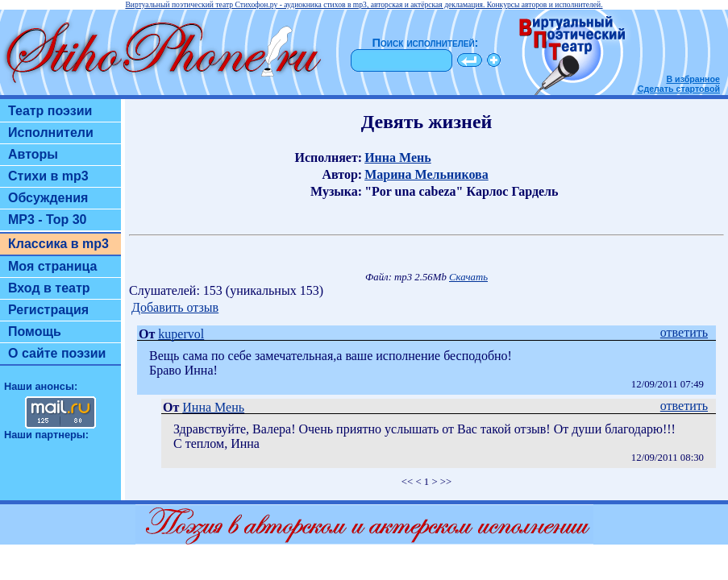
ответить (684, 332)
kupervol (181, 334)
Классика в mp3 (58, 244)
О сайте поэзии (57, 353)
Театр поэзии (50, 111)
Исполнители (51, 133)
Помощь (35, 331)
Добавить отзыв (175, 307)
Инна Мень (398, 157)
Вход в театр (49, 288)
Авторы (33, 154)
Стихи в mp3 (48, 176)
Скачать (468, 277)
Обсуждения (48, 198)
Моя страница (53, 266)
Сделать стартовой (679, 89)
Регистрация (48, 310)
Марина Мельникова (426, 174)
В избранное (693, 79)
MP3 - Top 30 (48, 220)
